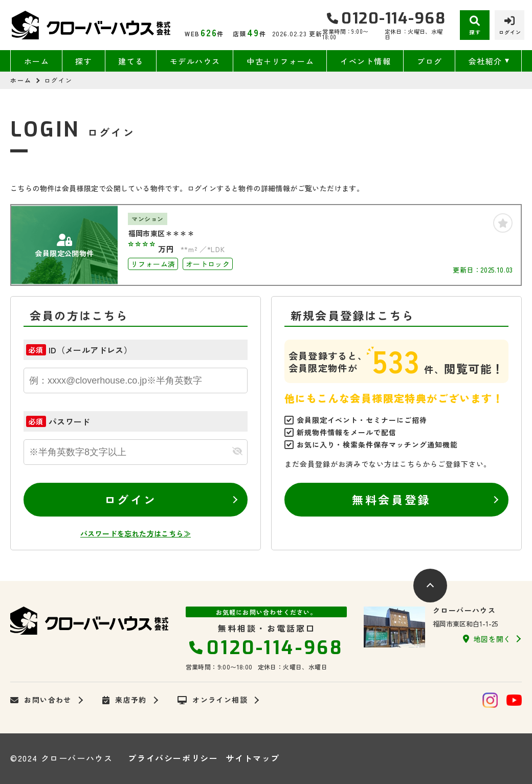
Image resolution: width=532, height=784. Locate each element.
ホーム (37, 61)
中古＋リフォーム (280, 61)
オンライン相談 (213, 700)
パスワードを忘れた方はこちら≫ (136, 533)
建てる (131, 61)
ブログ (430, 61)
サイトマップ (253, 758)
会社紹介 (485, 61)
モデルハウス (195, 61)
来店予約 (125, 700)
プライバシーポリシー (173, 758)
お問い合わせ (41, 700)
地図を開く (487, 639)
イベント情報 (365, 61)
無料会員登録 (391, 499)
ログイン (130, 499)
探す (84, 61)
